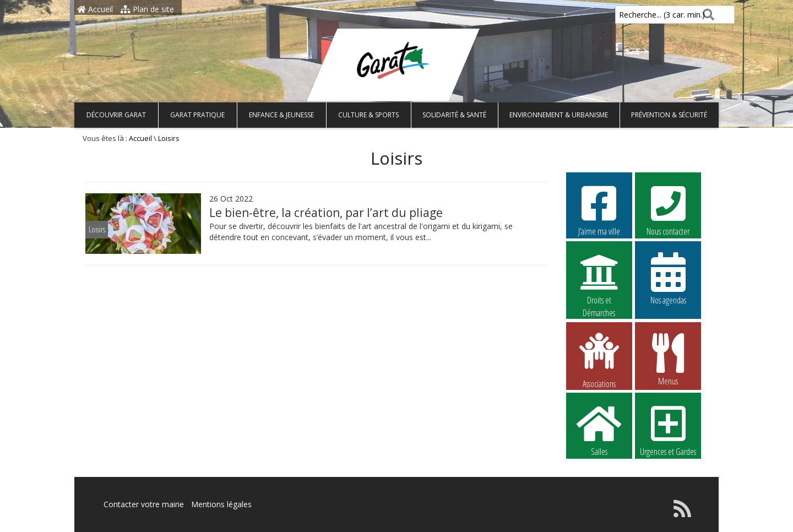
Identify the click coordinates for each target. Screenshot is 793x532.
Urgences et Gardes (668, 430)
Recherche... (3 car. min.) (643, 15)
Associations (599, 360)
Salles (599, 430)
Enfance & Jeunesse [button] (281, 115)
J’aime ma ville (599, 209)
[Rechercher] (706, 15)
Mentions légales (221, 504)
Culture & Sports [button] (368, 115)
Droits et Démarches (599, 279)
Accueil (95, 9)
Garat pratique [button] (197, 115)
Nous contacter (668, 209)
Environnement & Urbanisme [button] (559, 115)
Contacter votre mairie (144, 504)
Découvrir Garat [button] (116, 115)
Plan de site (147, 9)
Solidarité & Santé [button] (454, 115)
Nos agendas (668, 278)
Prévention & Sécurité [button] (669, 115)
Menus (668, 359)
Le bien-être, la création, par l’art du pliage (326, 213)
